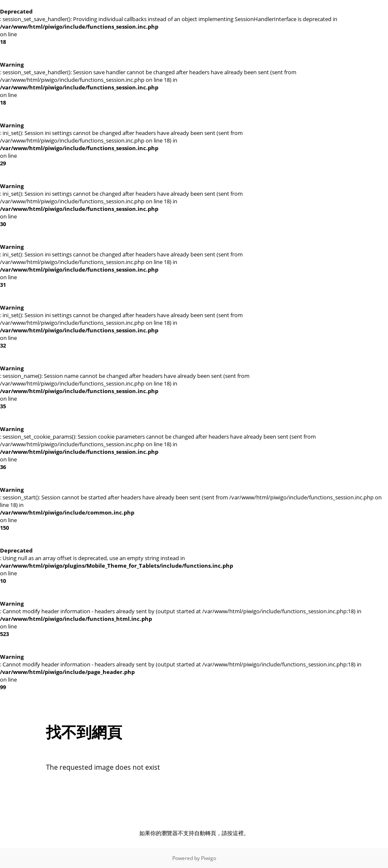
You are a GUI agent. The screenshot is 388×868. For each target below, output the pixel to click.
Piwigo (209, 858)
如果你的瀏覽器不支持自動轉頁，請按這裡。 (194, 833)
